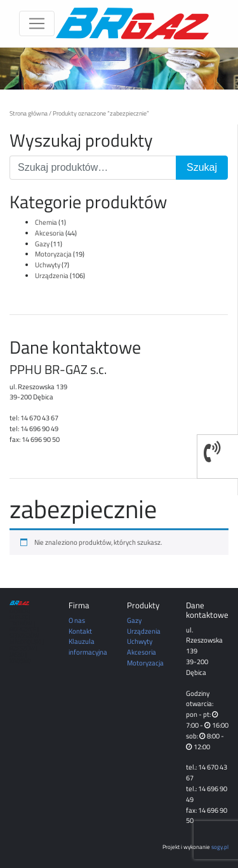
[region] (119, 69)
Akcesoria (50, 233)
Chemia (46, 222)
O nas (77, 620)
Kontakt (80, 631)
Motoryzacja (53, 254)
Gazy (42, 244)
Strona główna (29, 113)
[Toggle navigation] (37, 23)
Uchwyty (48, 264)
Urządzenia (52, 275)
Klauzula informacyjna (88, 646)
